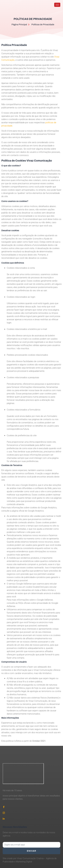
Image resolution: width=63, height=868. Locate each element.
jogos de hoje (32, 688)
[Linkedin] (32, 819)
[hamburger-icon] (57, 5)
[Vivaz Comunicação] (23, 774)
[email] (32, 845)
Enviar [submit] (32, 851)
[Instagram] (32, 813)
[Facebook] (32, 807)
